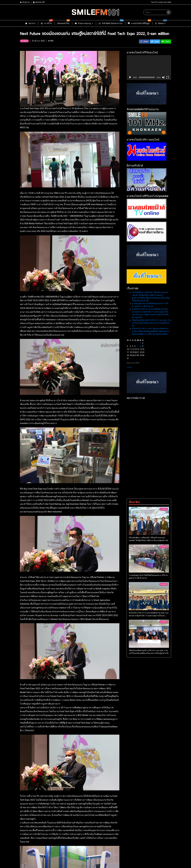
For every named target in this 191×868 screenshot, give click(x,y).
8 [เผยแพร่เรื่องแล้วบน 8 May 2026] (140, 391)
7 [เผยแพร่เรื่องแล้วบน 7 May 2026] (137, 391)
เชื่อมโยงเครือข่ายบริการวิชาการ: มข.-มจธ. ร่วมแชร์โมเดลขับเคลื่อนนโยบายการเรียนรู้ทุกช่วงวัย (151, 368)
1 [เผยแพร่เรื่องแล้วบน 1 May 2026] (140, 388)
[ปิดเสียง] (163, 77)
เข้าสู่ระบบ (25, 2)
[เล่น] (130, 77)
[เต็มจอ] (168, 77)
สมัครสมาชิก (39, 2)
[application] (149, 68)
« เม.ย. (129, 413)
